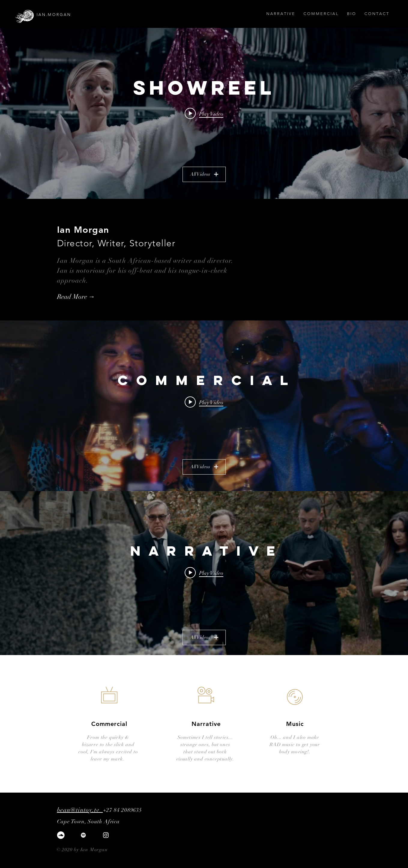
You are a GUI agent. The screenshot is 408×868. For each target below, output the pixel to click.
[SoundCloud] (61, 835)
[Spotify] (83, 835)
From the (98, 737)
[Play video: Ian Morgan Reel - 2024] (204, 114)
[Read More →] (90, 297)
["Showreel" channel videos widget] (204, 113)
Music (295, 724)
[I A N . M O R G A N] (70, 15)
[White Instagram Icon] (106, 835)
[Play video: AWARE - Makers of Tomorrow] (204, 402)
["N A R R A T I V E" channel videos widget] (204, 577)
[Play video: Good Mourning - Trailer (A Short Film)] (204, 573)
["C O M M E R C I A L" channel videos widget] (204, 406)
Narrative (206, 724)
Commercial (109, 724)
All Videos (204, 174)
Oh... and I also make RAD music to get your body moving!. (295, 745)
